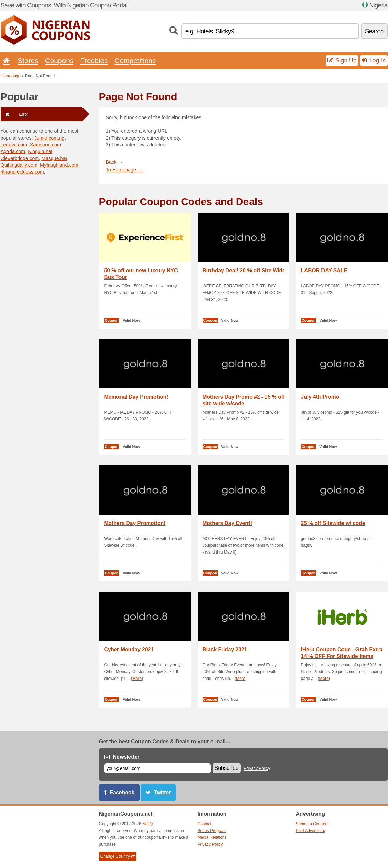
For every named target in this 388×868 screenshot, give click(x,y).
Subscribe (227, 768)
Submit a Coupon (312, 824)
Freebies (94, 61)
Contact (205, 824)
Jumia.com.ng (50, 138)
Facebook (122, 792)
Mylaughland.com (59, 165)
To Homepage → (124, 170)
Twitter (162, 792)
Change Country (118, 856)
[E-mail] (158, 768)
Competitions (135, 61)
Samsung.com (45, 145)
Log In (374, 60)
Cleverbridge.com (20, 158)
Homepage (11, 76)
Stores (28, 61)
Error (15, 114)
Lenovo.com (14, 145)
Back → (114, 162)
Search (374, 31)
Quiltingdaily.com (19, 165)
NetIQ (147, 824)
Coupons (59, 61)
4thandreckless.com (22, 172)
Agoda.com (13, 151)
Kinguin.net (40, 151)
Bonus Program (212, 831)
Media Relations (212, 837)
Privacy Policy (257, 768)
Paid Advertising (311, 831)
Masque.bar (54, 158)
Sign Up (342, 60)
